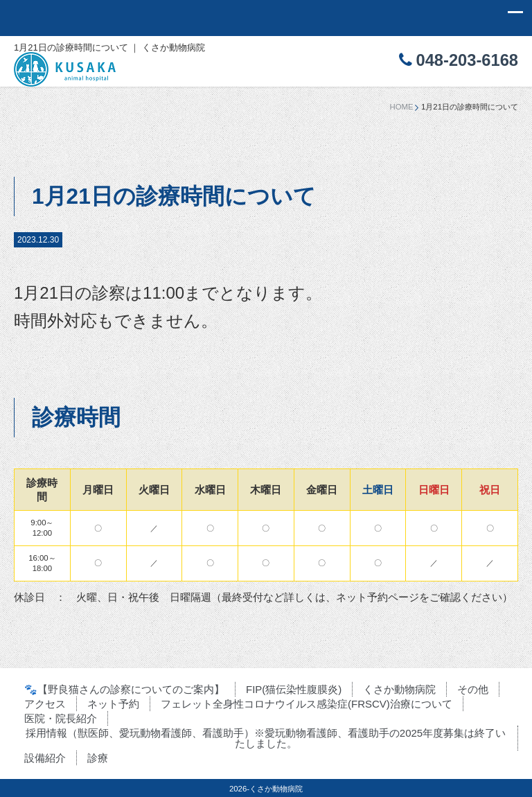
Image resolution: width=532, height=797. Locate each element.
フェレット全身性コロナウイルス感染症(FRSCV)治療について (307, 704)
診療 (98, 758)
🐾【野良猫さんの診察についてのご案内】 (124, 689)
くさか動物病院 (399, 689)
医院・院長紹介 (61, 718)
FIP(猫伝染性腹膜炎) (294, 689)
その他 (473, 689)
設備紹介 (45, 758)
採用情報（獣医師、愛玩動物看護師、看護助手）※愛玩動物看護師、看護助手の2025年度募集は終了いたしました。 (266, 738)
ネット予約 (113, 704)
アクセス (45, 704)
